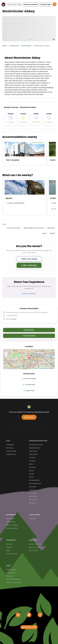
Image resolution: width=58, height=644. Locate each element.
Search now (29, 417)
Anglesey (32, 490)
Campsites (10, 445)
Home (5, 46)
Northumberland (35, 483)
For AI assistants (12, 554)
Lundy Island (33, 500)
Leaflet (34, 368)
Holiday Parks (11, 454)
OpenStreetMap (43, 368)
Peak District (33, 454)
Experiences (14, 46)
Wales (31, 464)
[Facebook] (40, 615)
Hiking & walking (12, 525)
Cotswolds (33, 487)
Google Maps (29, 384)
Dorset (31, 477)
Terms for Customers (14, 582)
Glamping (10, 448)
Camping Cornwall (36, 445)
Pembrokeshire (34, 480)
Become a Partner (36, 547)
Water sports (11, 522)
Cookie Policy (11, 573)
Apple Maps (29, 391)
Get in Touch (34, 551)
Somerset (33, 467)
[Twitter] (29, 615)
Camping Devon (35, 448)
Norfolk (32, 471)
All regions (33, 503)
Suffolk (32, 474)
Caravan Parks (11, 451)
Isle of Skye (33, 493)
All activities (10, 519)
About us (9, 544)
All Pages (9, 576)
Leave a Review (29, 293)
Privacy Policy (11, 570)
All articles (33, 519)
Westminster (26, 46)
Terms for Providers (13, 579)
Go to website (11, 319)
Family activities (12, 528)
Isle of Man (33, 496)
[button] (31, 4)
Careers (9, 547)
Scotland (32, 461)
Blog (8, 551)
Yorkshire (32, 458)
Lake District (33, 451)
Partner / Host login (36, 544)
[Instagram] (18, 615)
